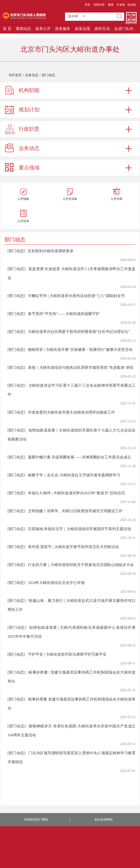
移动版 (132, 5)
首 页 (7, 29)
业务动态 (32, 75)
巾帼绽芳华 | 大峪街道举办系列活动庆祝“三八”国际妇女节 (76, 296)
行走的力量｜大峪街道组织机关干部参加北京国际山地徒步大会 (81, 565)
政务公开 (43, 29)
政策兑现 (83, 29)
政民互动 (102, 29)
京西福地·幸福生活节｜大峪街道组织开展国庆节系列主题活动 (79, 529)
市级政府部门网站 (36, 820)
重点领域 (29, 168)
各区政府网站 (104, 820)
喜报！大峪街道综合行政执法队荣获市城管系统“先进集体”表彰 (81, 367)
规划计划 (29, 110)
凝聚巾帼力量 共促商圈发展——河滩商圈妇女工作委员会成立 (79, 457)
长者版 (121, 5)
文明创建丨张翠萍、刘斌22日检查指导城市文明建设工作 (75, 511)
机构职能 (29, 90)
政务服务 (63, 29)
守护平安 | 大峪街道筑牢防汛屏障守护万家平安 (67, 654)
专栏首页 (15, 75)
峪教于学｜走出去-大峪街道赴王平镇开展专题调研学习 (74, 475)
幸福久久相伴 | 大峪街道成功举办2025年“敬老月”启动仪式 (76, 493)
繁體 (111, 5)
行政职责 (29, 129)
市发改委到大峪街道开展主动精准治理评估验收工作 (71, 412)
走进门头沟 (124, 29)
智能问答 (99, 5)
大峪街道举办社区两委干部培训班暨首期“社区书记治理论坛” (79, 332)
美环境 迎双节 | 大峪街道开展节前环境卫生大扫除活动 (73, 547)
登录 (87, 5)
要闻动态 (23, 29)
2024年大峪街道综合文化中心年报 (56, 583)
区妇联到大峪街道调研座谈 (51, 251)
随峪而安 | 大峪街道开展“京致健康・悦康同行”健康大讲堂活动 (80, 350)
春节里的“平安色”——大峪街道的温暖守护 (64, 314)
